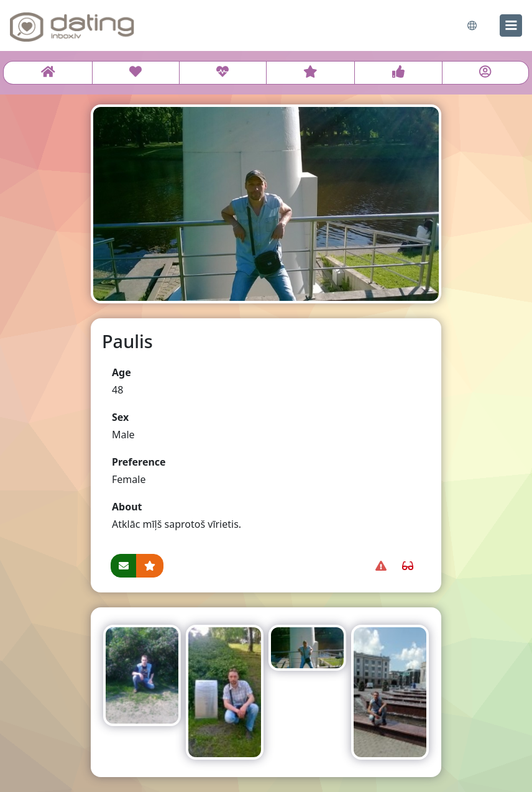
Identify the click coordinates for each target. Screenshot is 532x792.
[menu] (511, 25)
